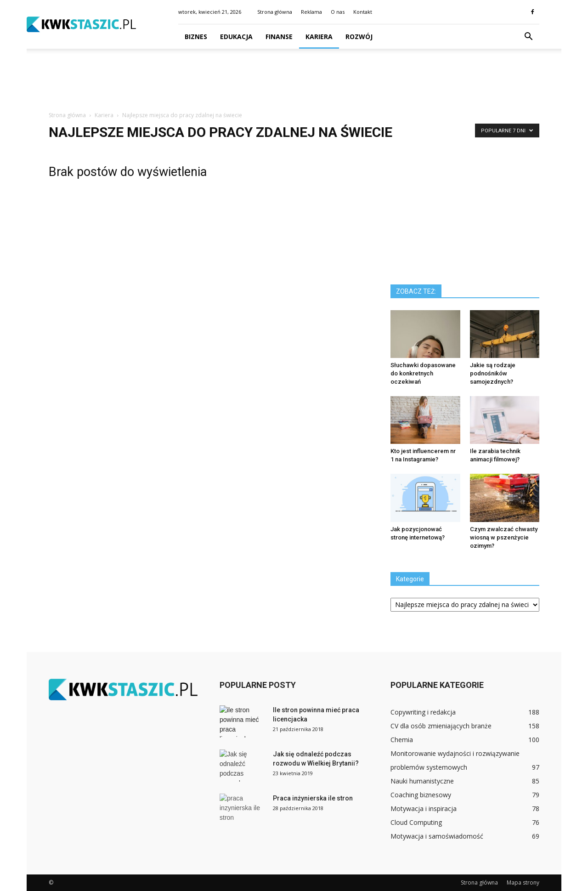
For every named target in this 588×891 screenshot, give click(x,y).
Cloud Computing (416, 822)
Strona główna (275, 12)
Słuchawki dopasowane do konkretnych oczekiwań (423, 373)
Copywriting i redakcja (423, 712)
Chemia (402, 740)
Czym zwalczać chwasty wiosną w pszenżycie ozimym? (504, 537)
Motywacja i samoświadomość (437, 836)
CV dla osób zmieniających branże (441, 726)
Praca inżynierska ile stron (313, 798)
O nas (338, 12)
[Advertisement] (294, 80)
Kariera (319, 37)
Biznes (196, 37)
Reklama (311, 12)
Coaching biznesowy (421, 795)
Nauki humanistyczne (422, 781)
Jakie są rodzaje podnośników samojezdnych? (493, 373)
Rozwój (359, 37)
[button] (528, 37)
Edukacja (236, 37)
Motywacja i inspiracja (424, 809)
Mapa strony (523, 882)
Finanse (279, 37)
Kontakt (363, 12)
